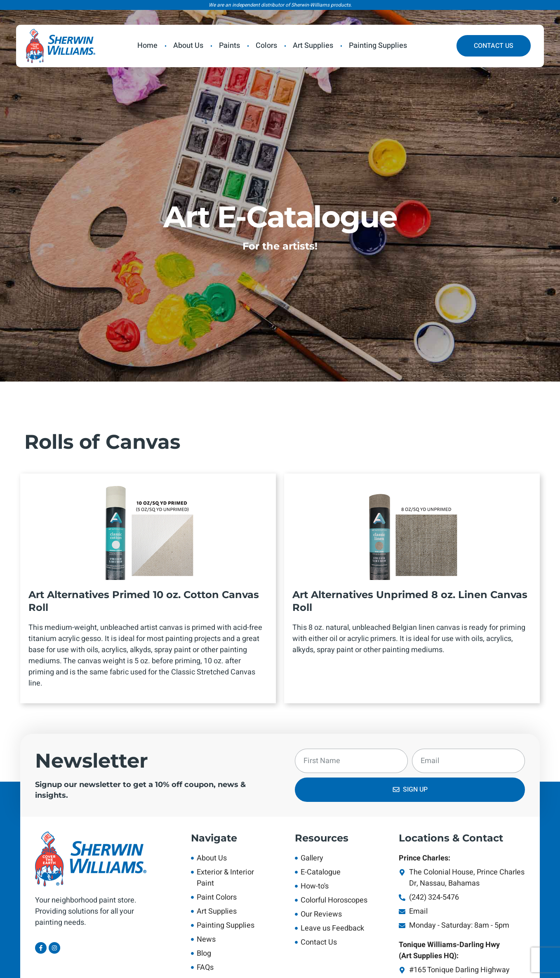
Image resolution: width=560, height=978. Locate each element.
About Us (188, 46)
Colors (266, 46)
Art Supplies (313, 46)
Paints (229, 46)
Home (147, 46)
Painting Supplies (378, 46)
